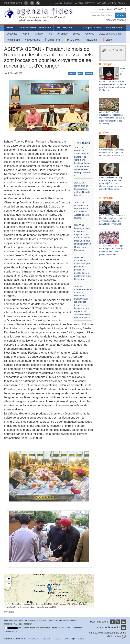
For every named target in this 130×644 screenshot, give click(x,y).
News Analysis (32, 40)
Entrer (121, 15)
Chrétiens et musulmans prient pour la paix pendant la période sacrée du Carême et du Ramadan (83, 270)
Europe (76, 34)
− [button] (9, 584)
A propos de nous (92, 28)
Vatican (26, 34)
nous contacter (114, 28)
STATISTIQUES (64, 28)
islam (80, 73)
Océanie (90, 34)
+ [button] (9, 579)
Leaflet (8, 604)
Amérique (62, 34)
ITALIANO (58, 3)
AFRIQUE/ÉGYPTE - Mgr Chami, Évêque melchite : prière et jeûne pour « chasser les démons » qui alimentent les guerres (111, 183)
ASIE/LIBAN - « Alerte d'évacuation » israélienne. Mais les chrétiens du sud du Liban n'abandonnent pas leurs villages (112, 118)
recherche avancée (116, 20)
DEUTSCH (101, 3)
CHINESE (112, 3)
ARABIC (121, 3)
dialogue (72, 73)
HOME (10, 28)
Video (108, 40)
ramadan (89, 73)
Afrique (39, 34)
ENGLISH (68, 3)
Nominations (13, 40)
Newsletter (92, 40)
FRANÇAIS (90, 3)
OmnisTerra (52, 40)
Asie (50, 34)
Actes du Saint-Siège (110, 34)
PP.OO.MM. (72, 40)
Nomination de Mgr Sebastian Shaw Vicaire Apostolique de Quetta (81, 212)
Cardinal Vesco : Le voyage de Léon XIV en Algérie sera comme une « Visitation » (112, 153)
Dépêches (12, 34)
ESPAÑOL (79, 3)
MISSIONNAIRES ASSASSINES (35, 28)
